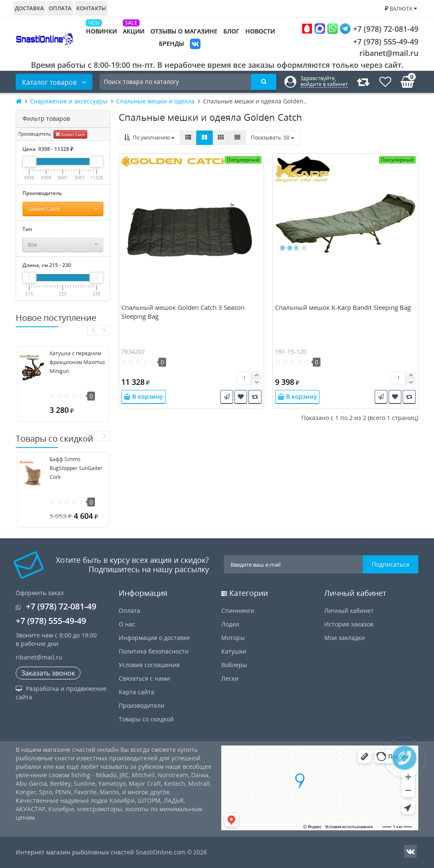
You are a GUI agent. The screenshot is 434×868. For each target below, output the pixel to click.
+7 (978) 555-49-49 (379, 42)
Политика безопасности (154, 651)
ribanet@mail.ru (389, 53)
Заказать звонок (48, 673)
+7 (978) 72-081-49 (360, 29)
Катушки (234, 651)
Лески (230, 678)
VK (195, 45)
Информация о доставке (154, 638)
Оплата (60, 8)
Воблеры (234, 665)
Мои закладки (345, 638)
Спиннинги (238, 611)
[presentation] (93, 330)
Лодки (230, 624)
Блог (231, 31)
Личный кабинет (349, 611)
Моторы (233, 638)
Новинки (102, 31)
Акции (134, 31)
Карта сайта (136, 692)
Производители (142, 705)
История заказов (349, 624)
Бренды (171, 43)
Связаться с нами (144, 678)
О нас (127, 624)
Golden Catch (70, 134)
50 (273, 138)
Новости (260, 31)
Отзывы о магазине (184, 31)
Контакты (91, 8)
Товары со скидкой (146, 719)
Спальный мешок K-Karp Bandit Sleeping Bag (343, 307)
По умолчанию (149, 138)
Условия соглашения (149, 665)
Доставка (29, 8)
